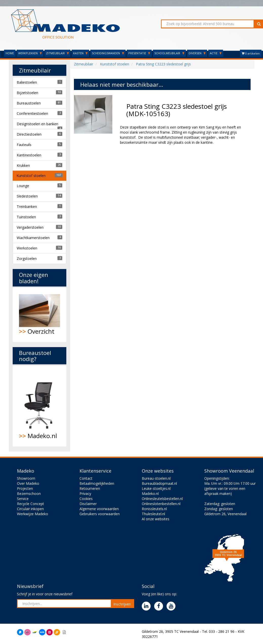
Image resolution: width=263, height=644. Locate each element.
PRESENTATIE (139, 53)
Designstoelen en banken (37, 124)
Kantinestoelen (29, 155)
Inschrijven (122, 604)
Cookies (86, 499)
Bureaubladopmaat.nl (159, 483)
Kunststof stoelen (31, 176)
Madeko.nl (40, 406)
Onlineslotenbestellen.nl (161, 504)
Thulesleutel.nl (153, 514)
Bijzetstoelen (27, 93)
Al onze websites (156, 519)
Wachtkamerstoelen (33, 238)
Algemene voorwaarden (99, 509)
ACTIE (216, 53)
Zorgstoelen (27, 258)
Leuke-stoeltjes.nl (156, 488)
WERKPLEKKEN (30, 53)
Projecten (25, 488)
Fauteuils (24, 145)
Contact (86, 478)
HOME (10, 53)
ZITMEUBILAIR (57, 53)
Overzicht (40, 315)
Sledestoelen (27, 196)
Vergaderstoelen (30, 227)
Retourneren (90, 488)
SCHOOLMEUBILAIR (169, 53)
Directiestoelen (29, 134)
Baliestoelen (27, 82)
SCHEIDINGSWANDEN (108, 53)
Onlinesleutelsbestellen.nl (162, 499)
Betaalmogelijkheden (97, 483)
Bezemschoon (29, 494)
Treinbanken (27, 207)
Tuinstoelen (26, 217)
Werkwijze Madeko (33, 514)
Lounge (23, 186)
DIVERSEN (197, 53)
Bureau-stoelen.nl (156, 478)
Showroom (26, 478)
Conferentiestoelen (32, 113)
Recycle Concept (31, 504)
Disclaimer (88, 504)
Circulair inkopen (30, 509)
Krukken (23, 165)
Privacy (85, 494)
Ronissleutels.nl (154, 509)
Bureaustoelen (29, 103)
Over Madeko (28, 483)
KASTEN (80, 53)
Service (23, 499)
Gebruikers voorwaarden (100, 514)
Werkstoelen (27, 248)
